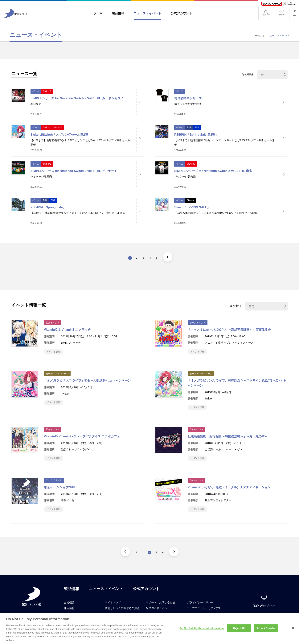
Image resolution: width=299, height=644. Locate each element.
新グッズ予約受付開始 (188, 104)
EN (294, 17)
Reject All (239, 630)
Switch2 (47, 91)
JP (294, 13)
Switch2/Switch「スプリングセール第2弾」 (61, 135)
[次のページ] (175, 257)
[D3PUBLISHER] (14, 18)
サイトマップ (113, 610)
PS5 (197, 128)
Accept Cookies (266, 630)
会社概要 (69, 610)
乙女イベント (53, 323)
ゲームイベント (198, 323)
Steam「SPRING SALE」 (192, 207)
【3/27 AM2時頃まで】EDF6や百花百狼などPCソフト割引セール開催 (216, 213)
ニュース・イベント (106, 596)
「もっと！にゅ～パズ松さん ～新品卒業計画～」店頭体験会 (229, 330)
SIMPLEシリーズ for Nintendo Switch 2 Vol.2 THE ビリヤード (74, 171)
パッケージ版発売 (41, 176)
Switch (47, 128)
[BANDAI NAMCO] (279, 4)
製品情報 (72, 596)
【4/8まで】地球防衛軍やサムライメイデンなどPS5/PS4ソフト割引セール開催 (78, 213)
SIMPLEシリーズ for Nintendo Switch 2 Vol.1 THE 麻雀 (213, 171)
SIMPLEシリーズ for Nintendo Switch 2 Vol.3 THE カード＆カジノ (77, 98)
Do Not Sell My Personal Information (202, 630)
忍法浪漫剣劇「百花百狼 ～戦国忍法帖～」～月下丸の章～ (228, 440)
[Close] (293, 630)
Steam (190, 200)
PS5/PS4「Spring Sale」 (48, 207)
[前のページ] (118, 559)
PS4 (189, 128)
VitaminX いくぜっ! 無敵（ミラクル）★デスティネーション (229, 493)
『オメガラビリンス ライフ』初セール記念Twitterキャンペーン (87, 382)
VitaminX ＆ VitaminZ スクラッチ (67, 330)
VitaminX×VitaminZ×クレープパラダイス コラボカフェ (82, 440)
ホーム (257, 36)
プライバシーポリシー (200, 610)
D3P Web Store (264, 613)
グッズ (180, 91)
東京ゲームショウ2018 (59, 493)
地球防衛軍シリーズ (188, 98)
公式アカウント (146, 596)
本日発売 (36, 104)
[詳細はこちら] (140, 102)
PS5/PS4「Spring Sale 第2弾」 (196, 135)
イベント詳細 (56, 352)
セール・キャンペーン (57, 375)
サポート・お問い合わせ (161, 610)
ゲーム (36, 91)
